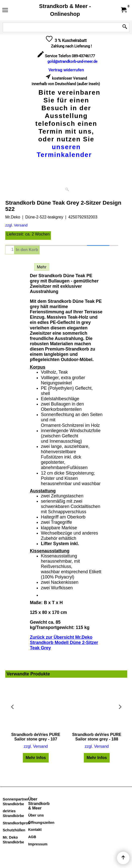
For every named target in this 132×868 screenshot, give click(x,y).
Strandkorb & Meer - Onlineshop (65, 10)
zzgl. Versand (16, 225)
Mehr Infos (36, 758)
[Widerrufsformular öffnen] (66, 70)
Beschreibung (18, 267)
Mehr (42, 267)
